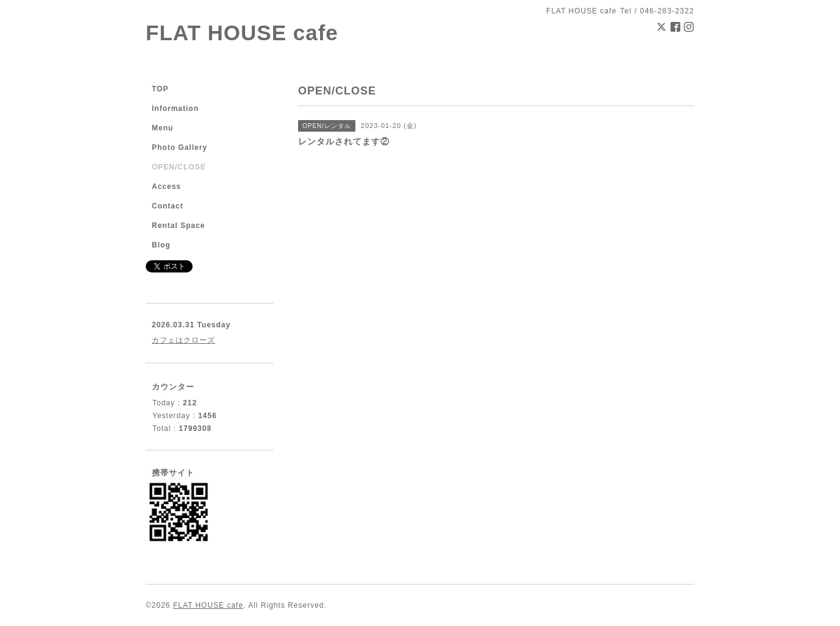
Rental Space (178, 226)
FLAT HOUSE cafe (242, 33)
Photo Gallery (180, 148)
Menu (162, 128)
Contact (168, 206)
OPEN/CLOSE (179, 167)
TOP (160, 89)
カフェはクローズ (183, 340)
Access (166, 187)
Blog (161, 245)
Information (175, 108)
